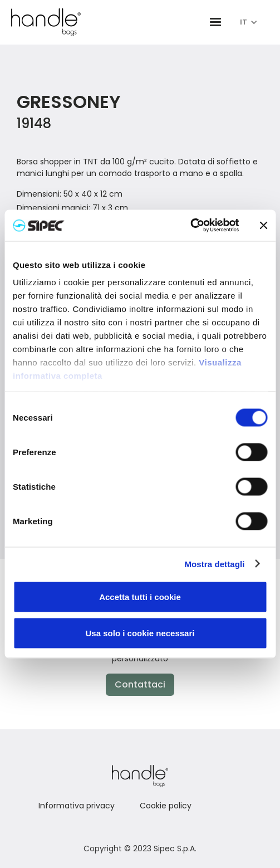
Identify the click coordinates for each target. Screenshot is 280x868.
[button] (215, 22)
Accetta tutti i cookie (140, 596)
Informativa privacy (77, 806)
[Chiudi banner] (263, 225)
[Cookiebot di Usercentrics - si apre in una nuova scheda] (190, 226)
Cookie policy (166, 806)
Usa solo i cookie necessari (140, 633)
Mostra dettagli (214, 564)
